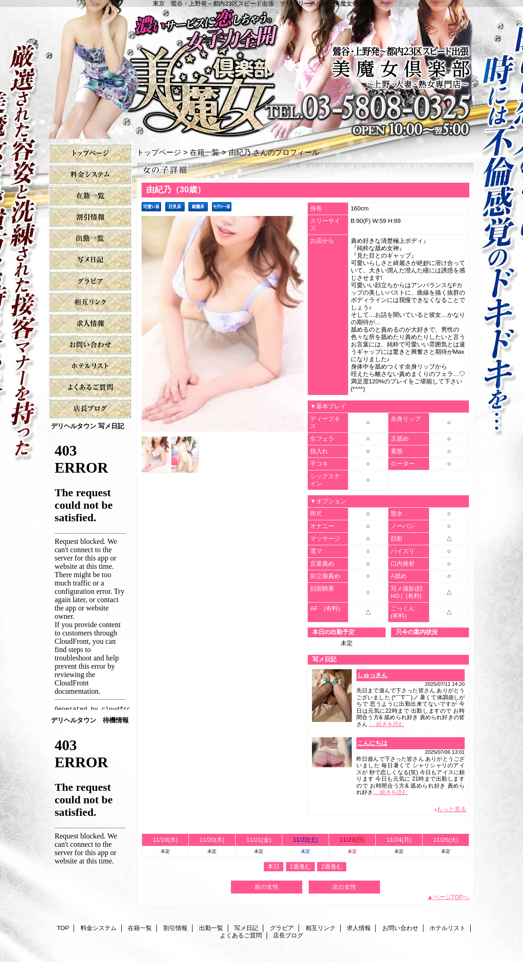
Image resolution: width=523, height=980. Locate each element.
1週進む (300, 866)
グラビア (90, 281)
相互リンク (90, 303)
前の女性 (267, 887)
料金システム (90, 175)
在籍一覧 (90, 196)
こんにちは (372, 743)
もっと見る (451, 809)
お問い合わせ (90, 345)
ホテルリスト (90, 367)
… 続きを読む (386, 724)
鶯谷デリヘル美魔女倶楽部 (252, 971)
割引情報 (90, 218)
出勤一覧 (90, 239)
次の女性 (344, 887)
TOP (90, 154)
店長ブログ (90, 409)
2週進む (332, 866)
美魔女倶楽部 (261, 69)
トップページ (159, 152)
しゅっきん (372, 675)
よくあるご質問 (90, 388)
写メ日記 (90, 260)
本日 (274, 866)
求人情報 (90, 324)
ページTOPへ (451, 897)
